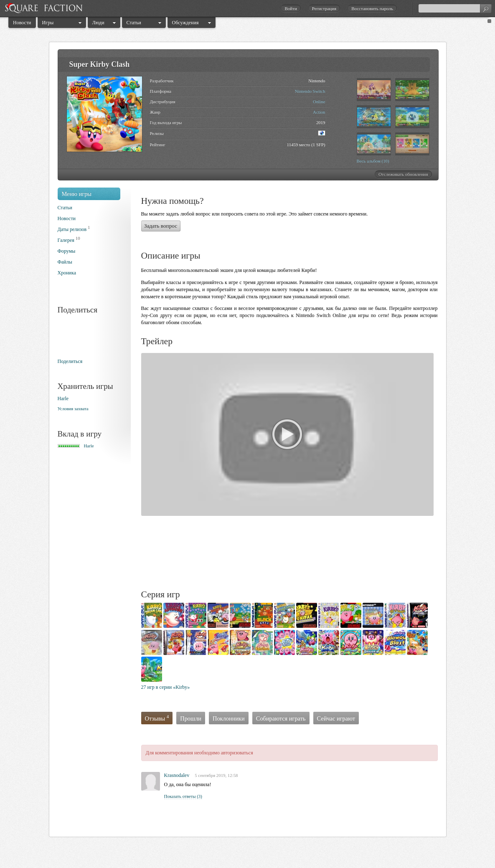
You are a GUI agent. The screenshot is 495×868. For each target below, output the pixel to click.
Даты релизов (72, 229)
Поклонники (229, 718)
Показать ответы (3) (183, 796)
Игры (48, 23)
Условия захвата (73, 409)
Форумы (67, 251)
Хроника (67, 273)
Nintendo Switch (310, 91)
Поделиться (70, 361)
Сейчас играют (336, 718)
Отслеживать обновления (403, 174)
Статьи (134, 23)
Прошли (191, 718)
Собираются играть (281, 718)
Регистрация (324, 8)
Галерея (66, 240)
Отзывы (157, 718)
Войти (291, 8)
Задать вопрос (161, 226)
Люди (98, 23)
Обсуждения (185, 23)
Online (319, 102)
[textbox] (455, 8)
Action (319, 112)
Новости (22, 23)
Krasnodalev (177, 775)
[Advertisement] (293, 554)
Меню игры (77, 194)
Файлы (65, 262)
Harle (63, 398)
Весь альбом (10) (373, 161)
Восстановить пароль (372, 8)
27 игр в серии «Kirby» (166, 687)
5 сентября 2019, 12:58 (216, 775)
